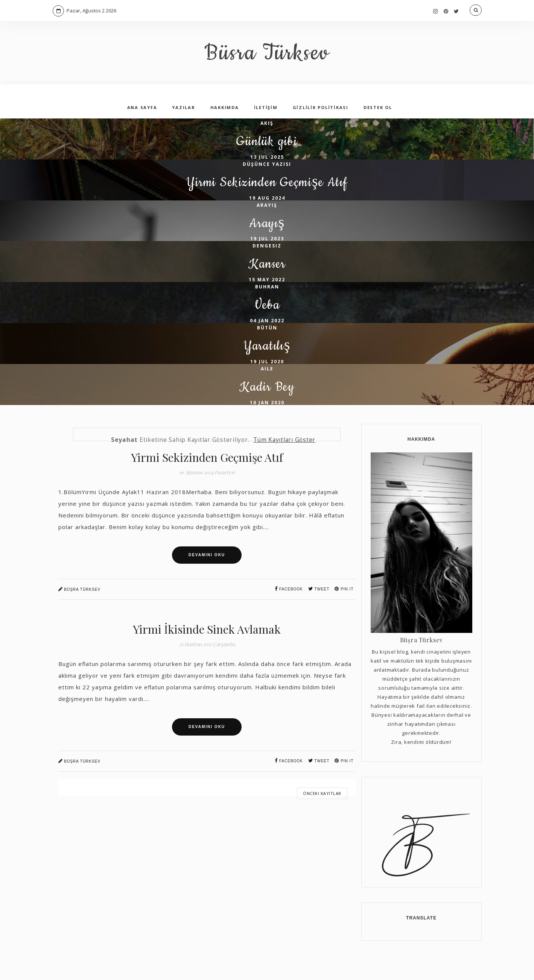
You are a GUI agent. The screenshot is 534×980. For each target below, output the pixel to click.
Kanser (267, 276)
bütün (267, 345)
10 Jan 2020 (267, 426)
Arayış (267, 232)
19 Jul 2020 (267, 382)
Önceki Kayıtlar (322, 817)
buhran (267, 300)
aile (267, 389)
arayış (267, 212)
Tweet (319, 613)
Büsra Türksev (267, 53)
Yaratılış (267, 365)
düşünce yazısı (267, 168)
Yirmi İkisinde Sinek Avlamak (207, 653)
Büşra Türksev (80, 613)
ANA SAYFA (142, 107)
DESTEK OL (378, 107)
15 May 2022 (267, 293)
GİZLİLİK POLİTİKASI (321, 107)
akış (267, 123)
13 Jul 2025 (267, 160)
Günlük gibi (267, 143)
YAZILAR (183, 107)
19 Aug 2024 (267, 205)
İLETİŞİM (266, 107)
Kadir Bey (267, 409)
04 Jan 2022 (267, 338)
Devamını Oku (207, 579)
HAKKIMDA (225, 107)
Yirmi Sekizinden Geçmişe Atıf (267, 188)
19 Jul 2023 (267, 249)
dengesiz (267, 256)
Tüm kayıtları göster (284, 463)
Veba (267, 321)
